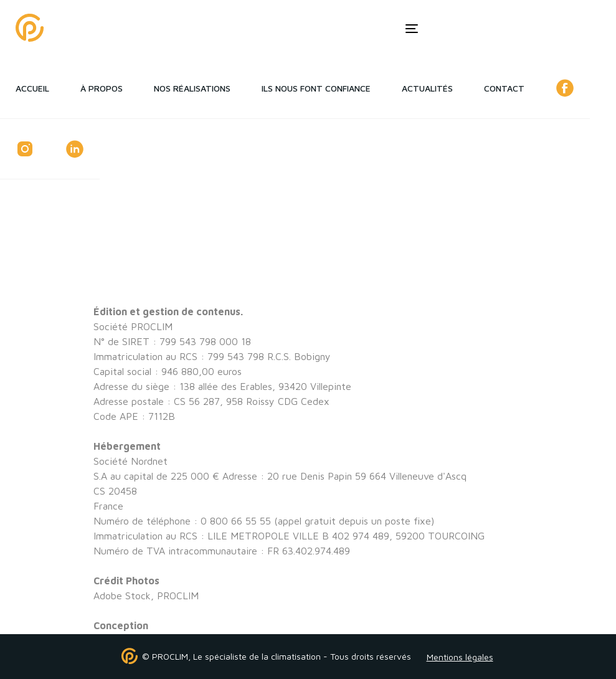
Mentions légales (460, 657)
